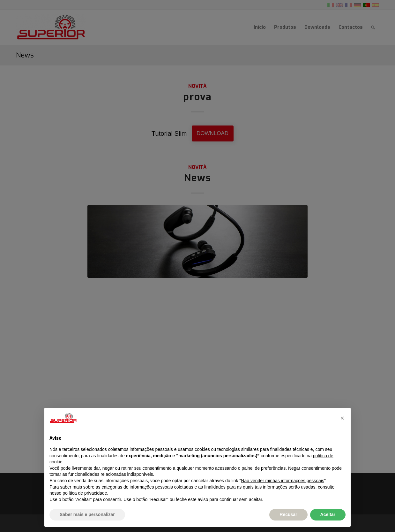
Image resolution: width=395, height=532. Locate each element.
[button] (342, 418)
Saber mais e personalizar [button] (87, 514)
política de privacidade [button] (85, 493)
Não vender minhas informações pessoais (283, 481)
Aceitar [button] (328, 514)
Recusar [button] (288, 514)
